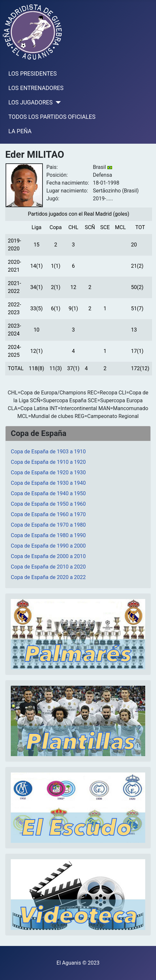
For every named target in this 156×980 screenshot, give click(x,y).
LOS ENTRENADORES (36, 88)
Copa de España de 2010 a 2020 (48, 567)
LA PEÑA (20, 131)
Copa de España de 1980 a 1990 (48, 535)
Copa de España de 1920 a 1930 (48, 472)
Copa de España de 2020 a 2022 (48, 577)
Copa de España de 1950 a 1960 (48, 504)
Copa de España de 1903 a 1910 (48, 452)
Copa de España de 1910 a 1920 (48, 462)
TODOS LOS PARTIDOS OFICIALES (52, 117)
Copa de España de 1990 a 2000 (48, 546)
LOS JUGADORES (31, 102)
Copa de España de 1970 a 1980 (48, 525)
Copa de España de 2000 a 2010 (48, 556)
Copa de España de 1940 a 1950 (48, 493)
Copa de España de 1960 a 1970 (48, 514)
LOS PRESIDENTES (33, 74)
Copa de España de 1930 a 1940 (48, 483)
